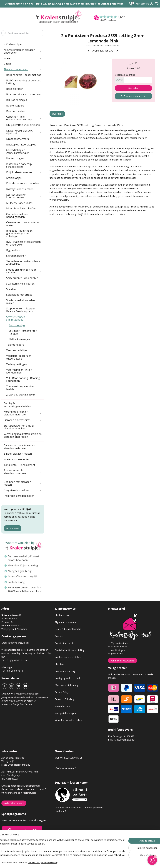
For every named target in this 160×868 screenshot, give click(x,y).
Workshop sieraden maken (68, 720)
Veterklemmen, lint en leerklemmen (19, 371)
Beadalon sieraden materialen (24, 94)
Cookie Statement (64, 643)
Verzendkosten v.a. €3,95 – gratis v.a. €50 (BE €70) (33, 4)
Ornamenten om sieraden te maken (23, 224)
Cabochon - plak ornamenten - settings (24, 118)
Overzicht (57, 114)
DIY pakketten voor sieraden (23, 125)
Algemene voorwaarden (67, 622)
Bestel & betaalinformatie (68, 629)
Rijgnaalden (13, 250)
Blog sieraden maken (23, 490)
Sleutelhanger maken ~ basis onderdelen (23, 263)
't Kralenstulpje (13, 44)
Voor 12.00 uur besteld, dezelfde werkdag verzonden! (94, 4)
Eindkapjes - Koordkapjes (21, 145)
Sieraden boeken (16, 256)
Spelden (11, 289)
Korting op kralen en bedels (69, 678)
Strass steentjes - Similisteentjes (24, 318)
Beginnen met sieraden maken (23, 483)
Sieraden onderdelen (23, 69)
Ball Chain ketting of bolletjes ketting (24, 82)
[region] (59, 851)
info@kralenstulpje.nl (18, 643)
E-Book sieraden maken (18, 454)
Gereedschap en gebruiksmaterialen (18, 151)
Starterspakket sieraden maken (20, 302)
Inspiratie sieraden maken (23, 496)
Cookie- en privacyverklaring (53, 862)
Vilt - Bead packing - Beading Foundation (23, 379)
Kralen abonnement (14, 803)
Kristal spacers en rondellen (23, 183)
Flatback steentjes (19, 339)
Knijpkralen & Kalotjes (24, 172)
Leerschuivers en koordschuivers (24, 196)
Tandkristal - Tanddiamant (23, 465)
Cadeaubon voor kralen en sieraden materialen (19, 447)
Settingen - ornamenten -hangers (24, 332)
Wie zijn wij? (7, 761)
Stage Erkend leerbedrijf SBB (16, 765)
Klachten (59, 664)
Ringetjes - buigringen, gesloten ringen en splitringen (24, 233)
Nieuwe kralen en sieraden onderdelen (23, 51)
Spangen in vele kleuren (20, 284)
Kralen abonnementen (17, 459)
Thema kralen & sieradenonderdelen (23, 472)
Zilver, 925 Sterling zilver (24, 395)
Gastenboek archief (65, 768)
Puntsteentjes (17, 325)
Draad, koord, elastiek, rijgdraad (24, 132)
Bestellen (133, 88)
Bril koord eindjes (17, 100)
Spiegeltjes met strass (19, 295)
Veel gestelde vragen (65, 713)
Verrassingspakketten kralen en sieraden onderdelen (23, 435)
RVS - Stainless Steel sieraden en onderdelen (23, 243)
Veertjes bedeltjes (17, 350)
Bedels (23, 64)
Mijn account (145, 4)
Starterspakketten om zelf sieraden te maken (19, 427)
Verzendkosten (62, 706)
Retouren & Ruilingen (66, 699)
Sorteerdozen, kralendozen (22, 278)
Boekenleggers (15, 106)
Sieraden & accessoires (23, 420)
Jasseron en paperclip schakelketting (19, 165)
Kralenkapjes (14, 178)
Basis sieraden (15, 89)
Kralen (23, 58)
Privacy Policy (62, 692)
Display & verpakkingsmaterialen (23, 405)
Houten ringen (15, 158)
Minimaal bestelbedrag (66, 685)
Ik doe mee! (13, 528)
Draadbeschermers (17, 139)
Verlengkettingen (17, 364)
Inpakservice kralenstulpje (68, 657)
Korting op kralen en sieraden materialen (23, 413)
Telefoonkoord (15, 345)
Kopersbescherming (65, 671)
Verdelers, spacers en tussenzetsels (19, 357)
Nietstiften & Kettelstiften (24, 208)
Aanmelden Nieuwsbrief (123, 661)
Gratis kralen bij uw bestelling (70, 650)
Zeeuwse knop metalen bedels (20, 388)
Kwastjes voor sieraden (20, 189)
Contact (59, 636)
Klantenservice (62, 615)
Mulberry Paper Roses (19, 203)
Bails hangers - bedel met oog (24, 75)
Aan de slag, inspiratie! (13, 758)
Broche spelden (15, 111)
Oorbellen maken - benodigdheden (24, 215)
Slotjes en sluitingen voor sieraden (24, 271)
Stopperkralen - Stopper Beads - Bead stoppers (21, 310)
